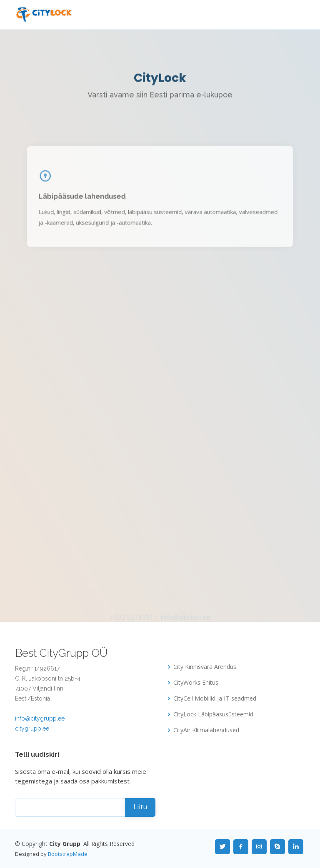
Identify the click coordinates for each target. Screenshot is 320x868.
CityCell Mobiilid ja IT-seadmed (215, 698)
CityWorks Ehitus (196, 683)
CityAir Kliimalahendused (206, 730)
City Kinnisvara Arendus (205, 667)
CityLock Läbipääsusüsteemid (213, 714)
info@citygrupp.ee (40, 718)
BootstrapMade (68, 854)
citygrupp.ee (32, 728)
